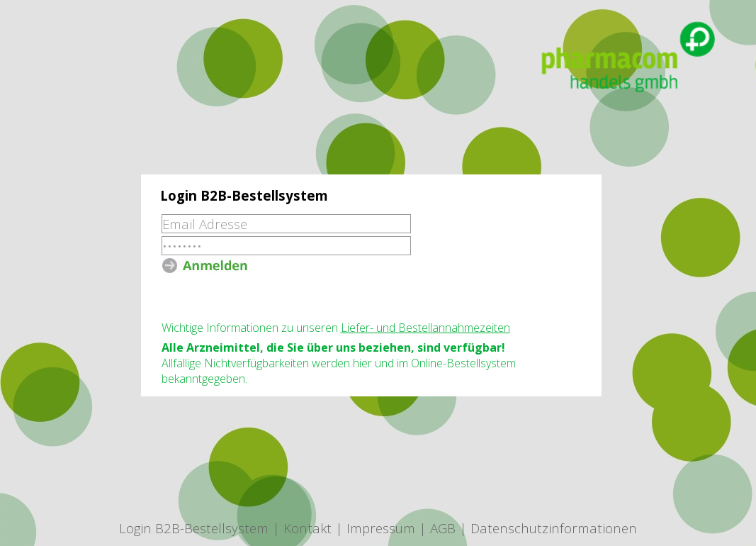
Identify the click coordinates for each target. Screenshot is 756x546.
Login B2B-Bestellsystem (194, 528)
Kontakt (308, 528)
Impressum (381, 528)
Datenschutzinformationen (554, 528)
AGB (443, 528)
